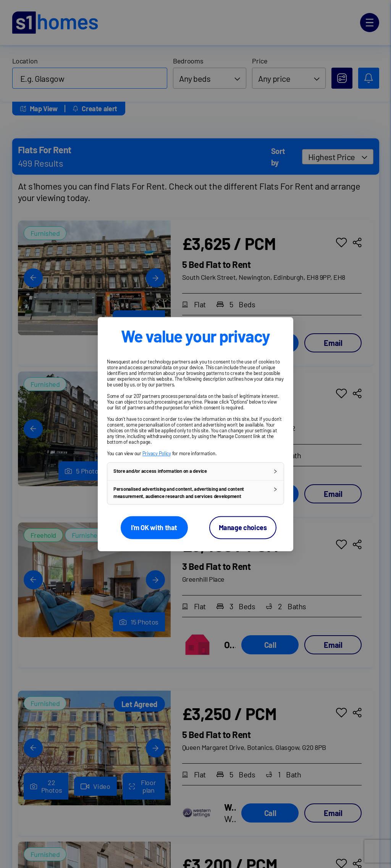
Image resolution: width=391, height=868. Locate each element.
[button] (195, 471)
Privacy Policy (157, 453)
